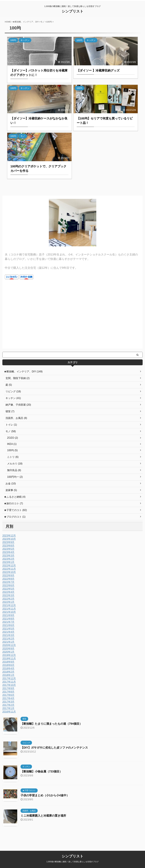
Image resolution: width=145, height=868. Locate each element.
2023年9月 (8, 542)
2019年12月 (9, 655)
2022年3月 (8, 595)
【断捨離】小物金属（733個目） (41, 772)
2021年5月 (8, 629)
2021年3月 (8, 635)
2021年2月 (8, 639)
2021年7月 (8, 622)
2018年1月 (8, 675)
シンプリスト (73, 11)
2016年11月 (9, 712)
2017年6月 (8, 695)
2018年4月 (8, 668)
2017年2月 (8, 705)
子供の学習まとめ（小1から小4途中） (45, 795)
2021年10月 (9, 612)
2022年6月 (8, 585)
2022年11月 (9, 569)
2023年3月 (8, 555)
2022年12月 (9, 565)
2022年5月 (8, 589)
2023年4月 (8, 552)
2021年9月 (8, 615)
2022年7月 (8, 582)
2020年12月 (9, 645)
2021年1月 (8, 642)
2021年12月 (9, 605)
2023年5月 (8, 549)
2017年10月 (9, 685)
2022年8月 (8, 579)
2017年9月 (8, 688)
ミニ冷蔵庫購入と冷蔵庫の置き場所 (43, 816)
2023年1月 (8, 562)
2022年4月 (8, 592)
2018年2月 (8, 672)
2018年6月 (8, 665)
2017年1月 (8, 708)
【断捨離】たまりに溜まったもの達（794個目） (51, 724)
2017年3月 (8, 702)
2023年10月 (9, 539)
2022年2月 (8, 599)
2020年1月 (8, 652)
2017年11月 (9, 682)
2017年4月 (8, 698)
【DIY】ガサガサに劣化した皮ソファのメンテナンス (54, 748)
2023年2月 (8, 559)
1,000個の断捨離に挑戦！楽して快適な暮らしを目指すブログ (72, 858)
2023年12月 (9, 536)
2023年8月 (8, 546)
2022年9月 (8, 575)
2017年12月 (9, 678)
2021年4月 (8, 632)
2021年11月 (9, 609)
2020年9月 (8, 649)
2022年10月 (9, 572)
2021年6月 (8, 625)
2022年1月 (8, 602)
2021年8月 (8, 619)
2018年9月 (8, 662)
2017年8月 (8, 692)
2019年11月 (9, 658)
